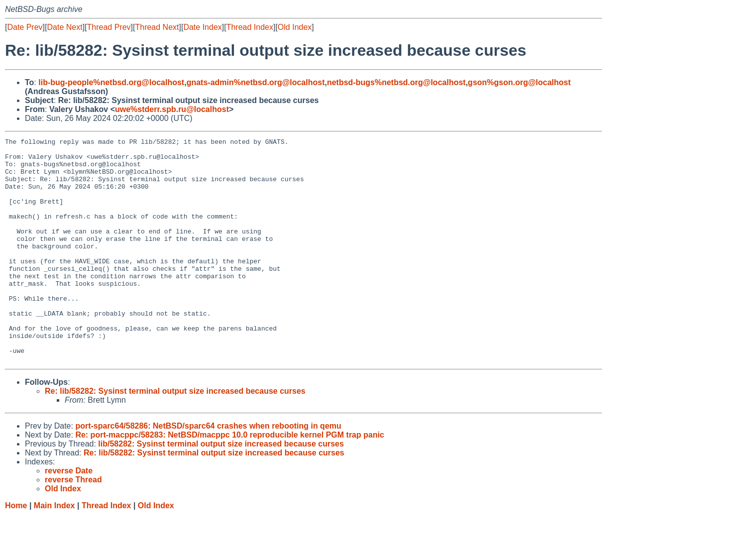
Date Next (64, 27)
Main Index (54, 550)
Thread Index (250, 27)
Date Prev (25, 27)
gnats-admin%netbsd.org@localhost (256, 82)
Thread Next (157, 27)
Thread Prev (109, 27)
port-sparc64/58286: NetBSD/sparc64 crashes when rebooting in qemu (208, 471)
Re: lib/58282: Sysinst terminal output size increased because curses (175, 436)
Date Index (202, 27)
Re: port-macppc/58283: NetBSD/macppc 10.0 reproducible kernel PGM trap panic (230, 480)
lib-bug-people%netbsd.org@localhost (111, 82)
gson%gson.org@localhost (519, 82)
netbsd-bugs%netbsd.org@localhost (396, 82)
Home (16, 550)
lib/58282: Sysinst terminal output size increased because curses (221, 489)
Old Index (295, 27)
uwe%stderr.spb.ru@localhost (172, 109)
